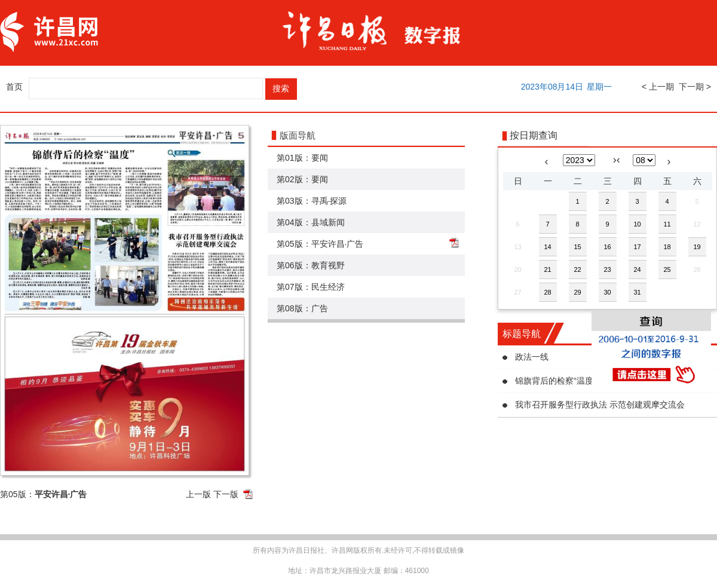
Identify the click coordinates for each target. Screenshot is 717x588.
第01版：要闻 (302, 158)
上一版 (198, 494)
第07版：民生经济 (311, 287)
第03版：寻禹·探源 (312, 201)
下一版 (226, 494)
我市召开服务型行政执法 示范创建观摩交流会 (600, 405)
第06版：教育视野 (311, 265)
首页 (14, 87)
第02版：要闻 (302, 179)
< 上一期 (658, 87)
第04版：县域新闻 (311, 222)
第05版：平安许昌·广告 (320, 244)
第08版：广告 (302, 308)
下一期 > (695, 87)
